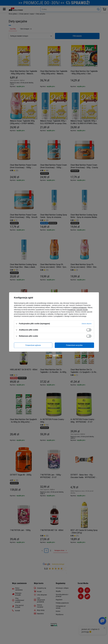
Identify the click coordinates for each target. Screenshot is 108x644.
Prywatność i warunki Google (78, 310)
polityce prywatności (80, 307)
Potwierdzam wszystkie (74, 345)
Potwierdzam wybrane (33, 345)
